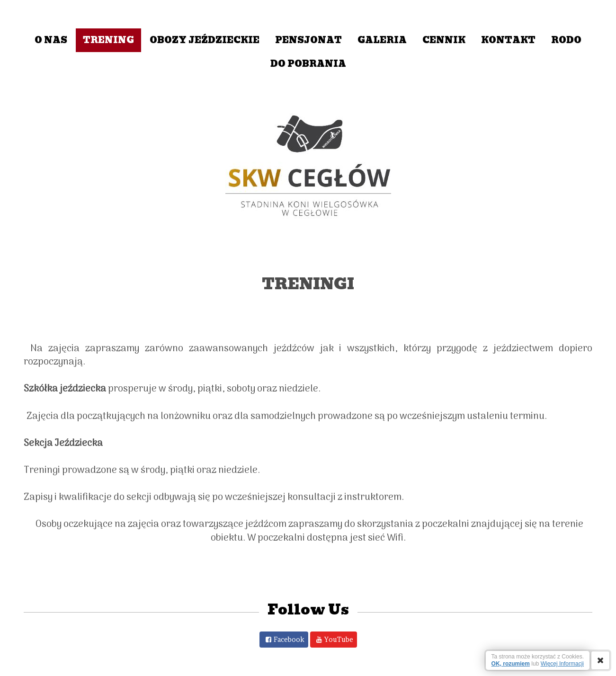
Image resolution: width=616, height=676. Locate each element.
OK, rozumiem (511, 664)
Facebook (289, 639)
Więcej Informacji (562, 664)
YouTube (339, 639)
